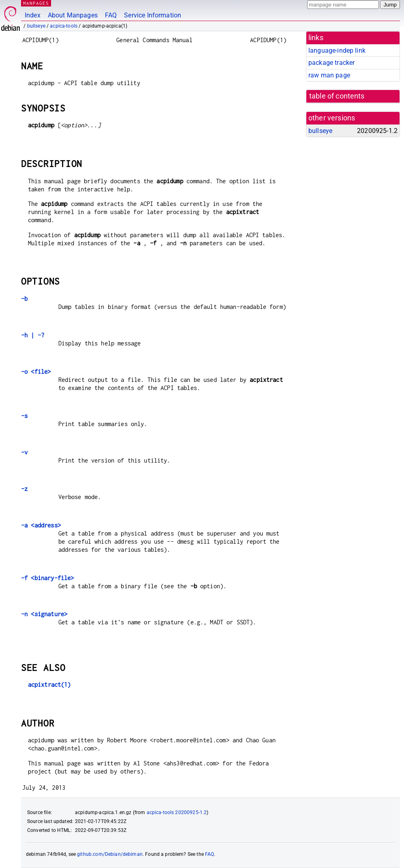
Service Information (153, 15)
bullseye (36, 26)
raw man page (329, 75)
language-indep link (337, 50)
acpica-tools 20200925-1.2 (177, 812)
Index (33, 15)
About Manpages (73, 15)
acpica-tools (64, 26)
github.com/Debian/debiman (110, 854)
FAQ (111, 15)
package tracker (331, 63)
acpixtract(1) (49, 685)
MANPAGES (36, 3)
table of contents (337, 96)
